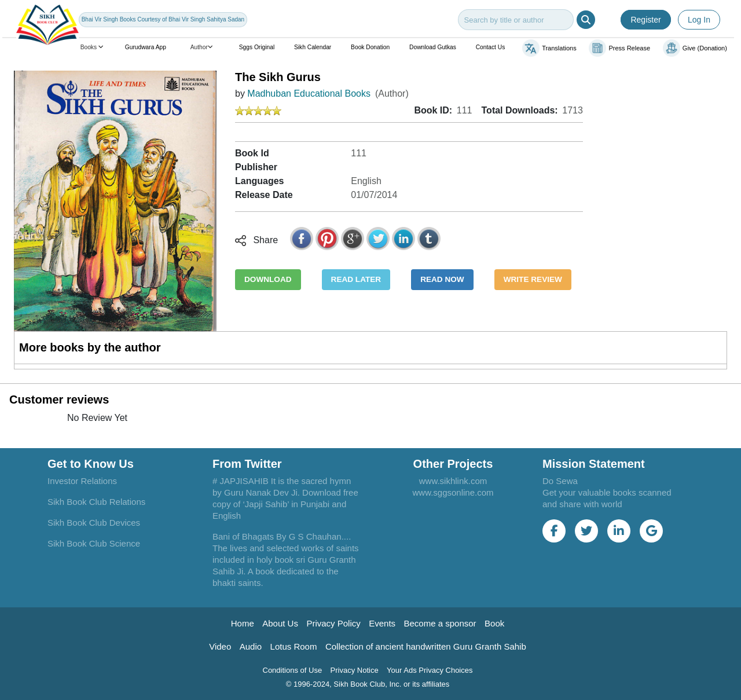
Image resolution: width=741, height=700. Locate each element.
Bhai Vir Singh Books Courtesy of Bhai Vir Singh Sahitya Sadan (163, 19)
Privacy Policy (333, 623)
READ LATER (356, 279)
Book (494, 623)
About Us (280, 623)
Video (220, 646)
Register (645, 20)
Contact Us (491, 47)
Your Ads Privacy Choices (430, 670)
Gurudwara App (146, 47)
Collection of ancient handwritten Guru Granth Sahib (426, 646)
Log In (699, 20)
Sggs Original (257, 47)
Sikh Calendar (313, 47)
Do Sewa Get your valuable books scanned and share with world (607, 492)
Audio (251, 646)
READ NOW (442, 279)
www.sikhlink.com (453, 481)
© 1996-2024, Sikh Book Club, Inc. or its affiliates (368, 684)
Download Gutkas (433, 47)
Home (243, 623)
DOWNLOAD (268, 279)
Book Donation (370, 47)
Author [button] (203, 47)
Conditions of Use (293, 670)
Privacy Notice (355, 670)
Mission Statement (594, 464)
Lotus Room (294, 646)
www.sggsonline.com (453, 492)
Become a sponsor (440, 623)
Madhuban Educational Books (309, 94)
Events (382, 623)
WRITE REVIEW (533, 279)
